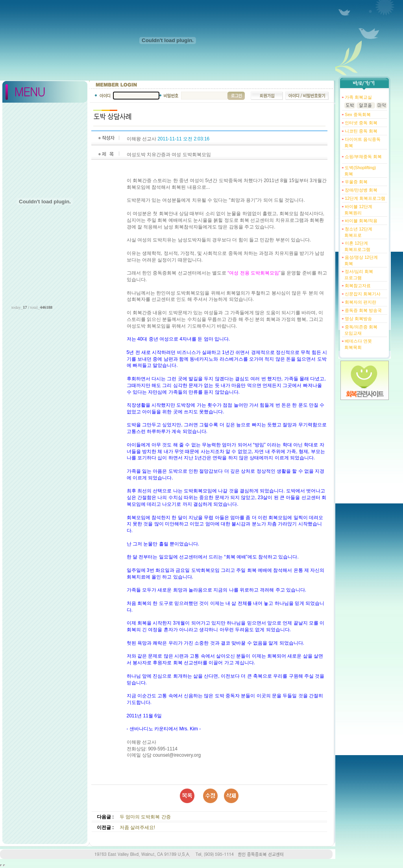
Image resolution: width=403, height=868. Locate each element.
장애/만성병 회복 (360, 190)
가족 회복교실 (358, 97)
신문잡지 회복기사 (362, 294)
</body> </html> (4, 865)
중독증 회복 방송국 (363, 310)
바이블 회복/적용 (360, 221)
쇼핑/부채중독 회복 (363, 157)
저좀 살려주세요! (138, 827)
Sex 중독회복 (357, 114)
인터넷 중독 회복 (360, 123)
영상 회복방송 (358, 319)
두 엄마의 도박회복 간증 (145, 817)
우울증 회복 (356, 182)
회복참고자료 (357, 286)
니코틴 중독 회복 (360, 131)
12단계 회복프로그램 (364, 198)
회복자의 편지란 (360, 302)
